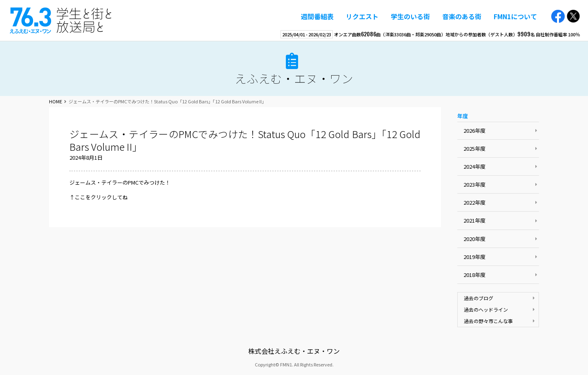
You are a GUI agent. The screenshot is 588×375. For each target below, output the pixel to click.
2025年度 (474, 148)
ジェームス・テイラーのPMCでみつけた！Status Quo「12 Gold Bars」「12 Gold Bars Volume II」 (245, 140)
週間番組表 (317, 16)
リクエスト (362, 16)
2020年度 (474, 239)
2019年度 (474, 257)
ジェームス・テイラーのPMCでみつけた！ (120, 182)
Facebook (558, 17)
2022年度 (474, 202)
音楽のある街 (462, 16)
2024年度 (474, 166)
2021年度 (474, 220)
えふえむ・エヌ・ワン (61, 20)
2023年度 (474, 184)
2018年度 (474, 275)
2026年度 (474, 131)
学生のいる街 (410, 16)
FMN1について (515, 16)
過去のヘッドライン (486, 309)
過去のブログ (479, 298)
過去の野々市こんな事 (488, 321)
